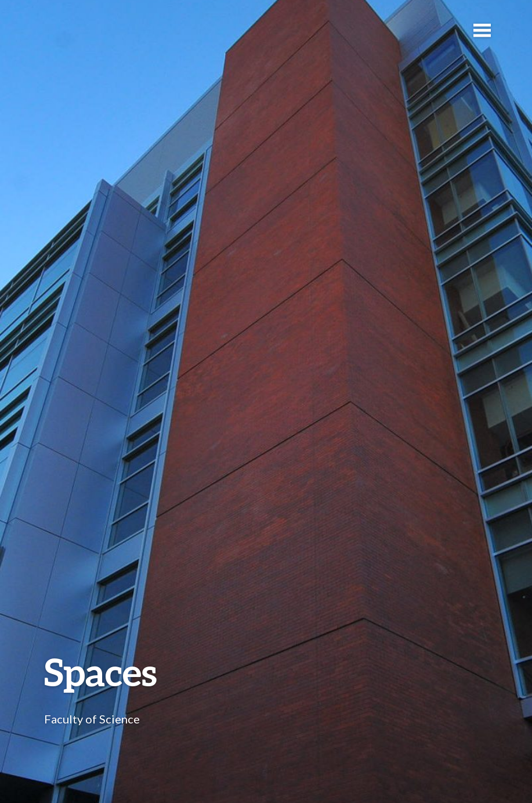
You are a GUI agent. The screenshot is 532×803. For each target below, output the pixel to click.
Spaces (101, 671)
